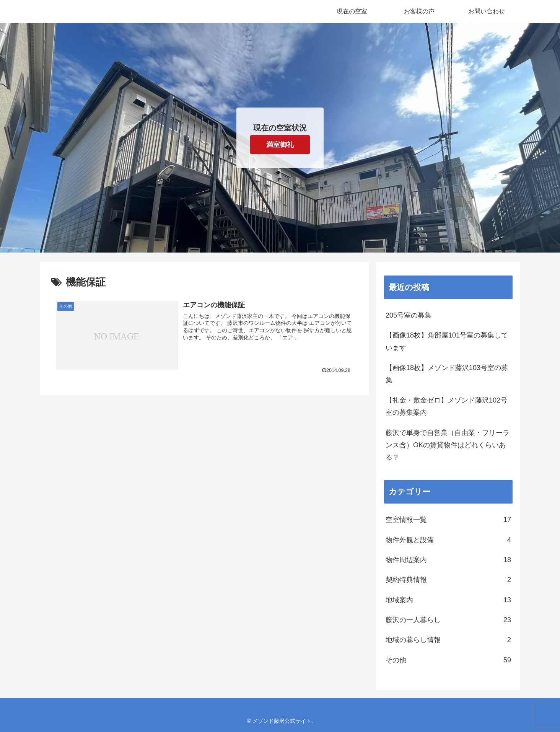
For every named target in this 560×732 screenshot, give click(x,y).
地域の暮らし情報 (448, 640)
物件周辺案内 (448, 560)
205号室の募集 (409, 315)
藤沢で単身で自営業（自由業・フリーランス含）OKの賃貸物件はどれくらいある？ (448, 445)
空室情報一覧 (448, 520)
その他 (448, 660)
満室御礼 (280, 145)
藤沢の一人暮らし (448, 620)
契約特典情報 (448, 580)
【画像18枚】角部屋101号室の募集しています (447, 341)
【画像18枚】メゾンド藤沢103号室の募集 (447, 374)
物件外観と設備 (448, 540)
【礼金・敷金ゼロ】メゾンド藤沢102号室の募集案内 (446, 406)
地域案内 (448, 600)
